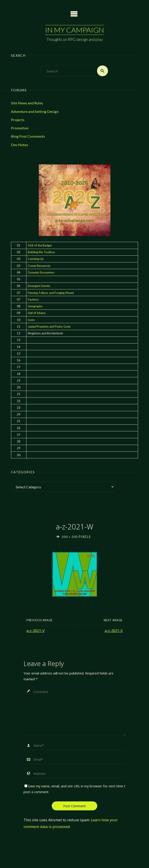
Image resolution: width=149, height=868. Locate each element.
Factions (33, 299)
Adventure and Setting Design (35, 111)
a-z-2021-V (36, 631)
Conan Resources (39, 266)
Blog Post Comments (28, 136)
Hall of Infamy (37, 313)
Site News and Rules (27, 103)
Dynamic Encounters (41, 272)
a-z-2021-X (114, 631)
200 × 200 (70, 537)
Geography (35, 306)
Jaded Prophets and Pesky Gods (49, 327)
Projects (18, 120)
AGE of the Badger (40, 245)
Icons (31, 320)
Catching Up (36, 259)
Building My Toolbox (41, 252)
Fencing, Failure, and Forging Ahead (51, 293)
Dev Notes (19, 145)
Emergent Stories (39, 286)
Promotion (20, 128)
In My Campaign (74, 30)
